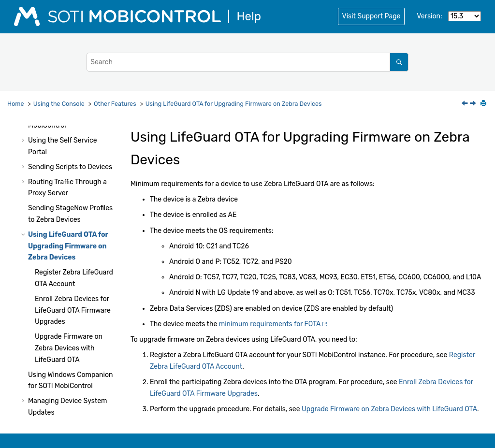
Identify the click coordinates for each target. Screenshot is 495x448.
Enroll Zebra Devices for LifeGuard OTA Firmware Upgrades (73, 311)
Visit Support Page (371, 16)
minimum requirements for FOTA (270, 324)
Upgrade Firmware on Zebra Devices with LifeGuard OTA (69, 348)
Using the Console (59, 104)
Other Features (115, 104)
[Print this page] (484, 104)
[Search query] (247, 62)
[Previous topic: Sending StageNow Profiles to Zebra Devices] (466, 104)
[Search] (399, 62)
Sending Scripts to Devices (70, 167)
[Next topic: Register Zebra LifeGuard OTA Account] (474, 104)
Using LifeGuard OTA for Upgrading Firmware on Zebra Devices (234, 104)
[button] (24, 141)
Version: (429, 16)
